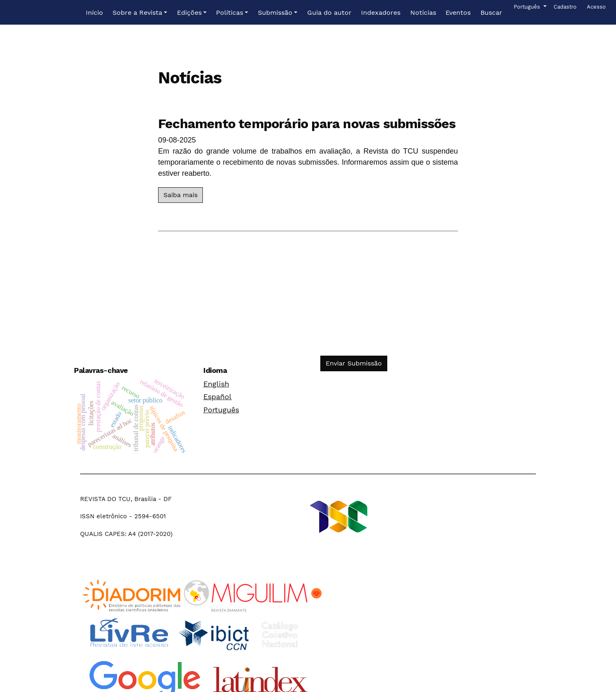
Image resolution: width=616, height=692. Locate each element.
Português (221, 410)
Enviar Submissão (354, 363)
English (216, 384)
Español (217, 397)
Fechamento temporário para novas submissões (307, 124)
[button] (140, 13)
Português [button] (528, 6)
